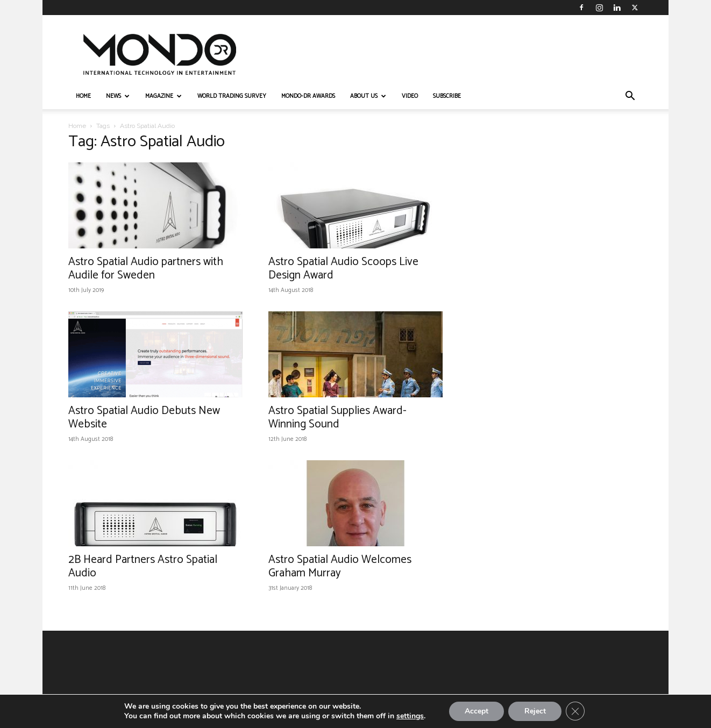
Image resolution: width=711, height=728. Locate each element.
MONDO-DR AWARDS (308, 96)
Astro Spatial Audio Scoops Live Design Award (343, 269)
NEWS (118, 96)
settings (409, 716)
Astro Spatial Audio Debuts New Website (144, 417)
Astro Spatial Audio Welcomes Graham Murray (340, 566)
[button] (630, 97)
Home (77, 126)
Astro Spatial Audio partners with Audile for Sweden (146, 269)
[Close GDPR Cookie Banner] (576, 711)
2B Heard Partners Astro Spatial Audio (143, 566)
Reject (535, 711)
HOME (83, 96)
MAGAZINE (163, 96)
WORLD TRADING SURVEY (232, 96)
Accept (476, 711)
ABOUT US (368, 96)
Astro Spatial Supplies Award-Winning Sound (337, 417)
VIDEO (410, 96)
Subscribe (447, 96)
